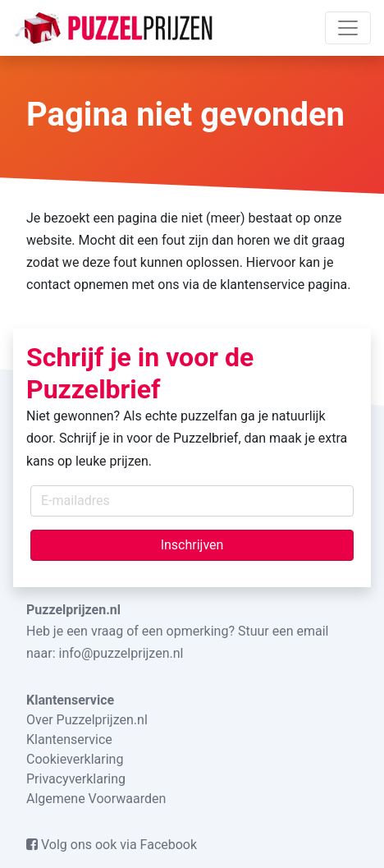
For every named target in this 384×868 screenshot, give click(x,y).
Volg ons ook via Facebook (112, 845)
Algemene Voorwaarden (96, 799)
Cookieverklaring (75, 759)
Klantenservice (69, 739)
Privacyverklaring (76, 779)
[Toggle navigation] (348, 28)
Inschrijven (192, 545)
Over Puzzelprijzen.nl (87, 720)
